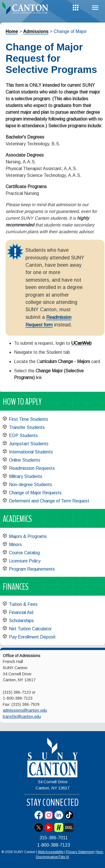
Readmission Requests (32, 468)
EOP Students (23, 436)
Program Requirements (32, 569)
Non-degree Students (31, 485)
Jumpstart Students (29, 444)
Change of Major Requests (35, 493)
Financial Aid (21, 612)
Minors (15, 545)
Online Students (25, 460)
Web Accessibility (51, 852)
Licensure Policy (25, 561)
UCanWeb (81, 343)
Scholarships (21, 621)
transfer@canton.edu (22, 716)
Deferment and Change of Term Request (49, 501)
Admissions (36, 31)
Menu (95, 8)
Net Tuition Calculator (30, 629)
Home (12, 31)
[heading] (26, 10)
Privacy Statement (80, 852)
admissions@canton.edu (25, 710)
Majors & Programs (28, 536)
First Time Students (29, 419)
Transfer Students (27, 427)
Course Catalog (24, 553)
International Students (31, 452)
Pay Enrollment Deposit (32, 637)
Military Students (26, 476)
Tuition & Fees (23, 604)
